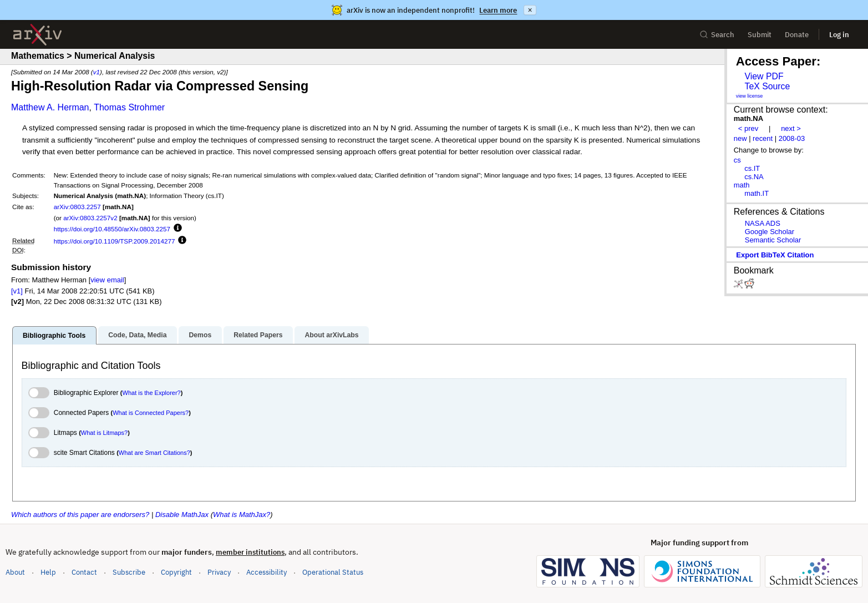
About (15, 572)
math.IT (757, 193)
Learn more (498, 10)
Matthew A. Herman (50, 107)
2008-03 (792, 138)
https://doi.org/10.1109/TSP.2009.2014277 (115, 241)
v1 (97, 72)
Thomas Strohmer (129, 107)
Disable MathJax (182, 515)
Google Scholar (770, 232)
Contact (84, 572)
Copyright (176, 572)
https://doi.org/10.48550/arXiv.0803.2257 (112, 229)
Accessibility (267, 572)
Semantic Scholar (773, 240)
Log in (839, 35)
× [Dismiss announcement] (530, 10)
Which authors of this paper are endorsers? (80, 515)
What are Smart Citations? (154, 453)
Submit (760, 35)
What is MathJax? (242, 515)
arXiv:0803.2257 (77, 207)
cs (737, 160)
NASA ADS (763, 223)
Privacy (219, 572)
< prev (748, 128)
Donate (797, 35)
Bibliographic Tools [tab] (54, 336)
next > (791, 128)
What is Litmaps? (104, 433)
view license (750, 96)
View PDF (764, 76)
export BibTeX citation (775, 255)
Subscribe (129, 572)
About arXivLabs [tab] (331, 335)
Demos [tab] (200, 335)
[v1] (17, 291)
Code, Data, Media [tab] (137, 335)
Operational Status (333, 572)
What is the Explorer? (152, 393)
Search (717, 35)
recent (763, 138)
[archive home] (37, 35)
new (740, 138)
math (742, 185)
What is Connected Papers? (151, 413)
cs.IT (752, 168)
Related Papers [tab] (258, 335)
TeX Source (767, 86)
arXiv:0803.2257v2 (90, 218)
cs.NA (754, 177)
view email (107, 280)
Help (48, 572)
